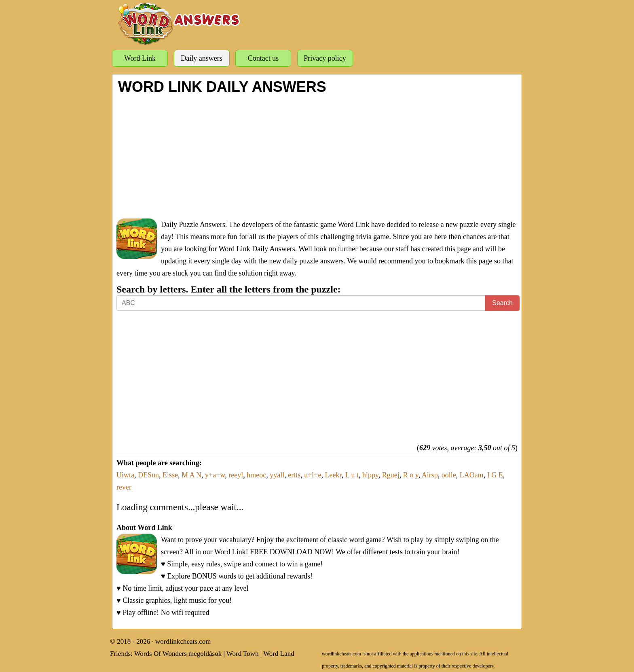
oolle (449, 475)
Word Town (243, 654)
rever (124, 487)
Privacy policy (325, 58)
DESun (148, 475)
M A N (191, 475)
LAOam (472, 475)
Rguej (391, 475)
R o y (411, 475)
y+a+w (215, 475)
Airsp (430, 475)
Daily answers (201, 58)
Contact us (263, 58)
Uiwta (125, 475)
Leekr (333, 475)
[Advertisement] (318, 156)
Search (502, 303)
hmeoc (256, 475)
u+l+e (313, 475)
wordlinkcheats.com (183, 641)
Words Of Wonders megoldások (178, 654)
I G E (495, 475)
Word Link (140, 58)
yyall (277, 475)
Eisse (170, 475)
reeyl (236, 475)
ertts (294, 475)
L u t (352, 475)
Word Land (279, 654)
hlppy (370, 475)
